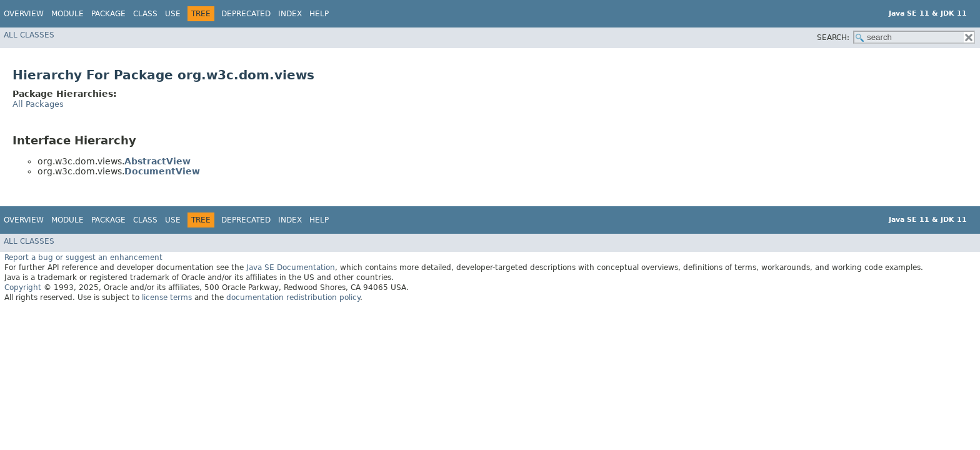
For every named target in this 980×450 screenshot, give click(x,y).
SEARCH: (833, 37)
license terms (167, 297)
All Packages (38, 104)
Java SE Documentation (291, 267)
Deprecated (246, 14)
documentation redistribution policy (293, 297)
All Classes (29, 35)
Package (108, 14)
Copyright (23, 287)
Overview (24, 14)
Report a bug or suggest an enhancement (83, 257)
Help (319, 14)
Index (290, 14)
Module (67, 14)
